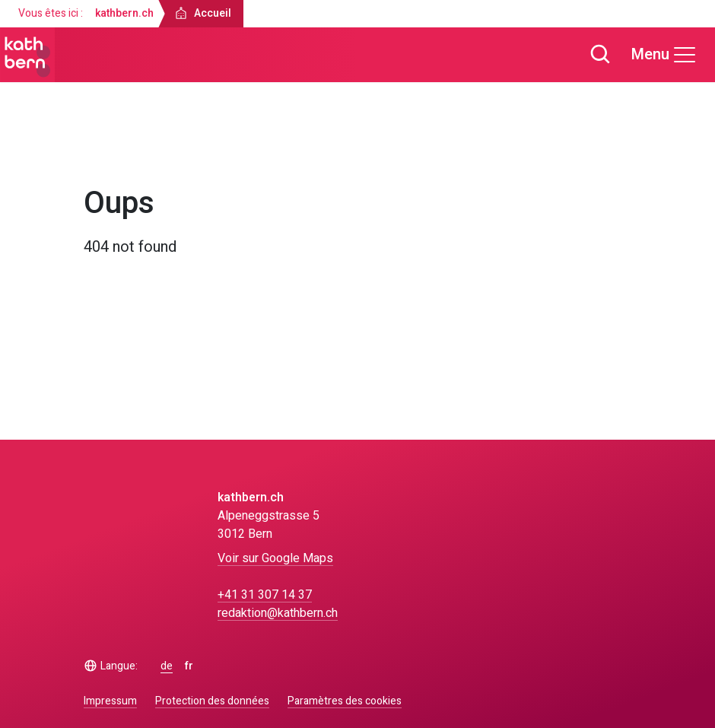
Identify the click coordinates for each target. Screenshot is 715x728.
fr (189, 666)
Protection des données (212, 701)
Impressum (110, 701)
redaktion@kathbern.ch (278, 613)
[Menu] (664, 55)
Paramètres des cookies (345, 701)
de (167, 666)
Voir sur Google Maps (275, 558)
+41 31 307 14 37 (265, 595)
